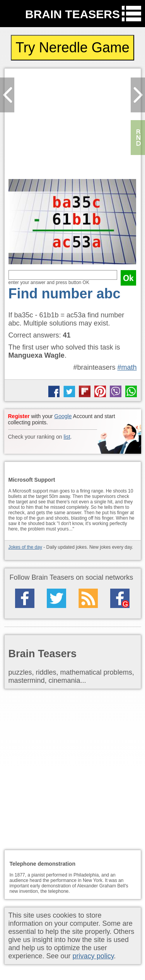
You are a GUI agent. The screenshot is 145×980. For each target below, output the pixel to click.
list (67, 437)
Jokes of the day (25, 547)
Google (63, 416)
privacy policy (93, 956)
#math (127, 367)
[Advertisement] (72, 126)
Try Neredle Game (72, 47)
